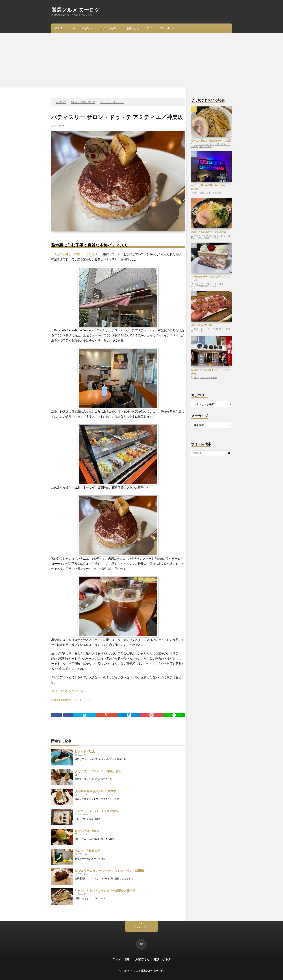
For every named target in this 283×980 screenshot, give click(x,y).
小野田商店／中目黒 (202, 325)
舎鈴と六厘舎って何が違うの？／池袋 (211, 140)
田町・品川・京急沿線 (210, 193)
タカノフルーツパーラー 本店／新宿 (98, 771)
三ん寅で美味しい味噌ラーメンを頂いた (77, 254)
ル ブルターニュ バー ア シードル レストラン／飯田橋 (109, 871)
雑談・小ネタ (167, 28)
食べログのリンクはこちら (69, 691)
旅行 (149, 28)
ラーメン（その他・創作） (207, 236)
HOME (59, 28)
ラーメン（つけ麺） (204, 144)
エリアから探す (108, 28)
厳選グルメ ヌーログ (75, 10)
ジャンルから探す (80, 28)
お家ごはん (133, 28)
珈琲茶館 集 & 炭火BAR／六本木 (95, 791)
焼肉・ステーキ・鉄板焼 (206, 329)
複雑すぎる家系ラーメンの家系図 (209, 232)
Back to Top (142, 927)
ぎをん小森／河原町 (88, 831)
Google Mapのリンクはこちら (71, 700)
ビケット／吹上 (85, 751)
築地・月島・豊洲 (208, 377)
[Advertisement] (141, 60)
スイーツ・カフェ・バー (206, 284)
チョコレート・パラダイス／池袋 (96, 811)
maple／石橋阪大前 (88, 851)
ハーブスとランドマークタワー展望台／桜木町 (105, 890)
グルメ (117, 959)
